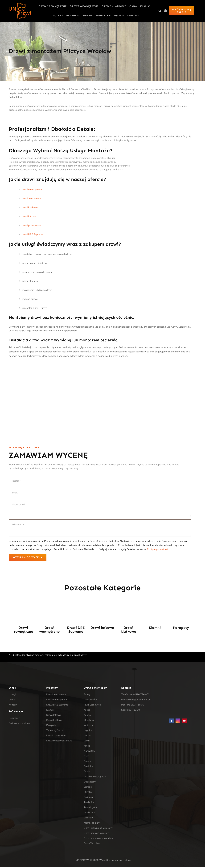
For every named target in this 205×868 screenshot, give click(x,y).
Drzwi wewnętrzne (84, 6)
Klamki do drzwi (92, 824)
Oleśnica (88, 767)
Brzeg (87, 696)
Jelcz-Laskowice (92, 706)
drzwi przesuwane (31, 225)
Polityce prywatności (158, 549)
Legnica (88, 731)
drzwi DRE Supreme (32, 234)
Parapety (73, 16)
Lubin (87, 742)
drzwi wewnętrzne (32, 189)
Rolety (58, 16)
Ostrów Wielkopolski (95, 778)
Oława (87, 762)
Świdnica (89, 798)
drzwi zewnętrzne (31, 198)
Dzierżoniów (90, 701)
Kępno (87, 716)
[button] (160, 11)
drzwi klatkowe (30, 207)
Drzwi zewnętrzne (53, 6)
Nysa (86, 757)
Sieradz (88, 788)
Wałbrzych (90, 814)
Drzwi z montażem (97, 16)
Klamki (145, 6)
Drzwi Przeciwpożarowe (59, 742)
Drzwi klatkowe (114, 6)
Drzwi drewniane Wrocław (98, 829)
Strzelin (88, 793)
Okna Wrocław (92, 844)
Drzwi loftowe (102, 629)
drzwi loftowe (29, 216)
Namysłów (90, 752)
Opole (87, 773)
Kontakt (133, 16)
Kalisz (87, 711)
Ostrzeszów (90, 783)
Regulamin (15, 719)
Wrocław (89, 819)
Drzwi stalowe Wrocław (97, 834)
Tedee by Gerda (55, 731)
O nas (12, 701)
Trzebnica (89, 803)
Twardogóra (90, 808)
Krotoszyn (89, 726)
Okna (133, 6)
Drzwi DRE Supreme (76, 631)
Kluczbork (89, 721)
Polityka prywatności (20, 724)
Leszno (88, 737)
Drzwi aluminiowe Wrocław (99, 839)
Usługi (119, 16)
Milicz (87, 747)
